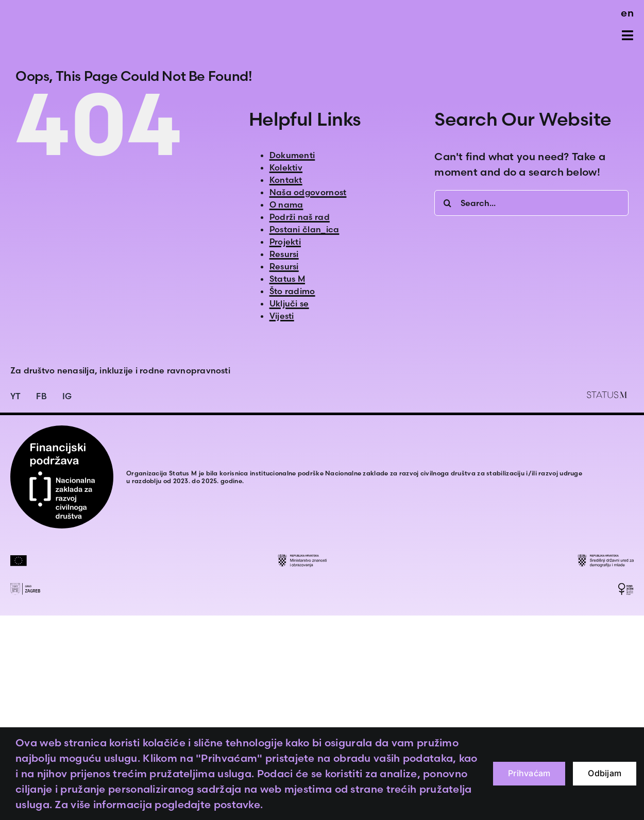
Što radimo (292, 291)
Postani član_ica (304, 229)
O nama (286, 204)
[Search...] (531, 203)
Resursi (284, 254)
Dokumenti (292, 155)
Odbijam (605, 773)
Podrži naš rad (300, 217)
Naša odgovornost (308, 192)
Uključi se (289, 303)
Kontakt (286, 180)
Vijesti (282, 316)
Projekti (285, 242)
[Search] (447, 203)
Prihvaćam (529, 773)
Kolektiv (286, 167)
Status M (287, 279)
